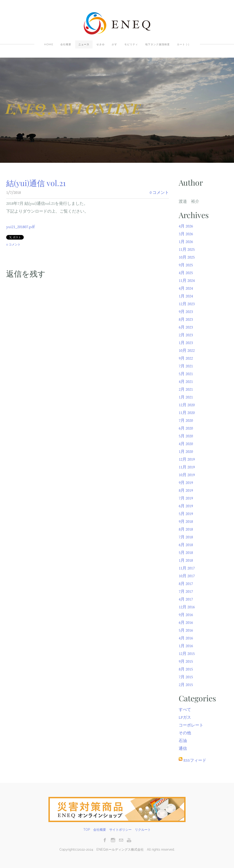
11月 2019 (187, 467)
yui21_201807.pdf (20, 227)
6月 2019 (186, 506)
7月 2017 (186, 592)
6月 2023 (186, 327)
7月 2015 (186, 677)
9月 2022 (186, 358)
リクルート (143, 830)
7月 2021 (186, 366)
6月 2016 (186, 623)
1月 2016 (186, 646)
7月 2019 (186, 498)
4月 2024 (186, 288)
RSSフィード (195, 760)
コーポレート (191, 725)
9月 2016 (186, 615)
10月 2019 (187, 475)
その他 (185, 733)
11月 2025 (187, 250)
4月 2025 (186, 273)
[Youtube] (129, 840)
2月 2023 (186, 335)
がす (114, 44)
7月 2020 (186, 421)
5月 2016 (186, 630)
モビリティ (131, 44)
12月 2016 (187, 607)
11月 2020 (187, 413)
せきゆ (101, 44)
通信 (183, 749)
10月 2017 (187, 576)
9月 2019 (186, 483)
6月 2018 (186, 545)
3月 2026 (186, 234)
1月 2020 (186, 452)
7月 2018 (186, 537)
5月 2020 (186, 436)
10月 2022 (187, 351)
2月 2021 (186, 389)
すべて (185, 710)
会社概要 (66, 44)
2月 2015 (186, 685)
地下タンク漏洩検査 (157, 44)
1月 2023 (186, 343)
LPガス (185, 717)
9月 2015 (186, 661)
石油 (183, 741)
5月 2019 (186, 514)
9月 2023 (186, 312)
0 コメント (159, 193)
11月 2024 (187, 281)
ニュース (84, 44)
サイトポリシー (120, 830)
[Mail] (121, 840)
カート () (183, 44)
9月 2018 (186, 522)
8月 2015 (186, 669)
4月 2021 (186, 382)
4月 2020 (186, 444)
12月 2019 (187, 459)
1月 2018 (186, 560)
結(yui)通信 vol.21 (36, 183)
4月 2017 (186, 599)
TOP (87, 830)
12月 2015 (187, 654)
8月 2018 (186, 529)
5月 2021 (186, 374)
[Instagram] (113, 840)
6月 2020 (186, 428)
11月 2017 (187, 568)
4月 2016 (186, 638)
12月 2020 (187, 405)
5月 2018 (186, 553)
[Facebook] (105, 840)
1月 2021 (186, 397)
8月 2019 (186, 490)
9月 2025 (186, 265)
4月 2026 (186, 226)
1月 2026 (186, 242)
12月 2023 (187, 304)
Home (49, 44)
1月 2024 (186, 296)
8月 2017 (186, 584)
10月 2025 (187, 257)
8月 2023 (186, 319)
